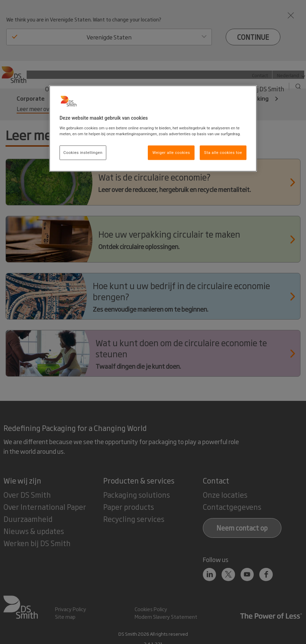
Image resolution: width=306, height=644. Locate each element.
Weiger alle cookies (171, 153)
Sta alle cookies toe (223, 153)
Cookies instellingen (83, 153)
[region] (153, 129)
